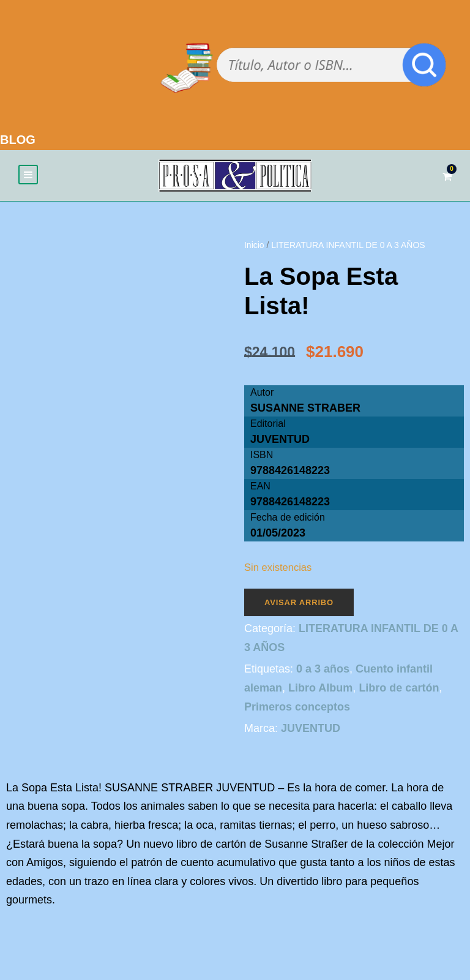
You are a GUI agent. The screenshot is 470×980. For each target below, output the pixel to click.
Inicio (254, 245)
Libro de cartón (399, 688)
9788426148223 (290, 502)
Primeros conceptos (297, 707)
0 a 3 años (323, 669)
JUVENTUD (280, 439)
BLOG (18, 140)
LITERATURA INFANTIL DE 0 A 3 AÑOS (348, 245)
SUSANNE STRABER (305, 408)
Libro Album (320, 688)
